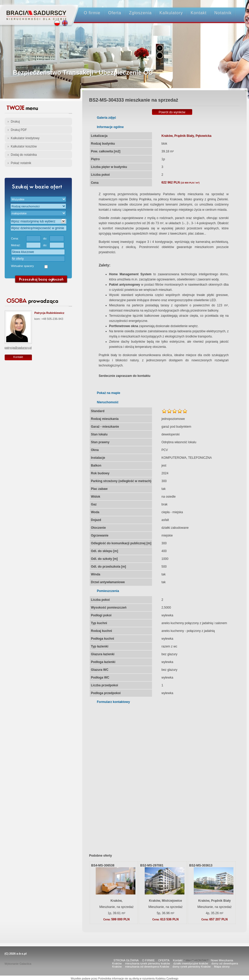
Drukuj (15, 122)
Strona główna (36, 11)
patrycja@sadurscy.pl (18, 348)
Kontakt (199, 13)
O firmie (92, 13)
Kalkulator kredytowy (25, 138)
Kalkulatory (171, 13)
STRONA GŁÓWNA (126, 960)
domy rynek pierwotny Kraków (192, 967)
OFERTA (164, 960)
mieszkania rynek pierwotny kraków (147, 963)
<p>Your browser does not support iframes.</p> (161, 775)
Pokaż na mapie (109, 393)
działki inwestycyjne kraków (191, 963)
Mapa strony (222, 967)
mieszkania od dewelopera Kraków (147, 967)
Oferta (115, 13)
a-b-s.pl (21, 954)
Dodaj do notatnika (24, 155)
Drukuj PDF (19, 130)
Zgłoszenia (140, 13)
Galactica (25, 964)
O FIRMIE (148, 960)
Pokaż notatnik (21, 163)
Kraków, (116, 901)
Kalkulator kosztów (24, 146)
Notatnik (223, 13)
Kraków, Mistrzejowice (165, 901)
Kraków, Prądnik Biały (215, 901)
